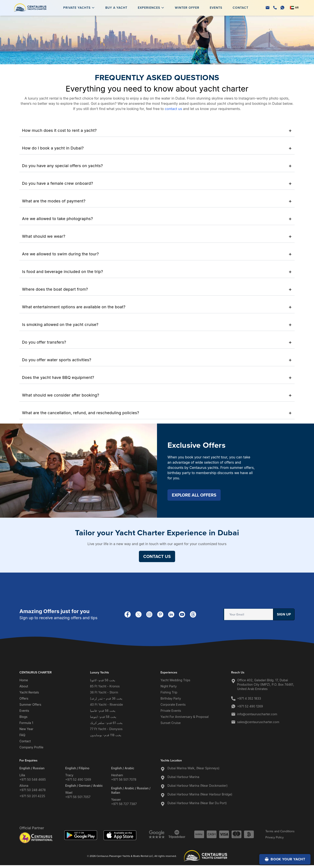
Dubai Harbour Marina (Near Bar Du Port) (197, 803)
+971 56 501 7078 (124, 779)
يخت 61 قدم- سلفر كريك (106, 723)
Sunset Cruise (171, 723)
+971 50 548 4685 (33, 779)
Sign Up (284, 614)
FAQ (22, 735)
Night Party (169, 686)
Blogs (23, 717)
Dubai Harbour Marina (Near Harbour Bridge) (200, 794)
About (24, 686)
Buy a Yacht (116, 8)
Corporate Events (173, 704)
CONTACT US (157, 556)
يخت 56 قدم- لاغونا (103, 680)
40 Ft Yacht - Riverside (107, 704)
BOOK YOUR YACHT (285, 859)
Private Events (171, 711)
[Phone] (275, 8)
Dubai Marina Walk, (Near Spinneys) (193, 768)
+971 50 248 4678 (32, 790)
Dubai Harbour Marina (183, 777)
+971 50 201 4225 (32, 796)
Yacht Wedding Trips (175, 680)
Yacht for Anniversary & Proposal (185, 717)
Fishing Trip (169, 692)
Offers (24, 698)
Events (216, 8)
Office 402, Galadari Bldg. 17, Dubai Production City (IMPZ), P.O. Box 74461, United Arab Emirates (266, 684)
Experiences (149, 8)
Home (24, 680)
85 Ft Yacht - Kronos (105, 686)
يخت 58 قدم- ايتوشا (103, 717)
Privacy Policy (275, 837)
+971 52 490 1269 (250, 706)
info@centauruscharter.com (257, 714)
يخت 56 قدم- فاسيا (103, 711)
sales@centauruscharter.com (258, 722)
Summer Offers (30, 704)
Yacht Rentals (29, 692)
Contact (241, 8)
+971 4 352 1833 (249, 698)
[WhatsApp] (282, 8)
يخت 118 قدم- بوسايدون (106, 735)
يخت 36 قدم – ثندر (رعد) (106, 698)
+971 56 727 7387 (124, 804)
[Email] (268, 8)
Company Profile (31, 747)
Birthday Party (171, 698)
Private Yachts (77, 8)
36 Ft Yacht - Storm (104, 692)
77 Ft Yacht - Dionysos (106, 729)
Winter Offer (187, 8)
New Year (26, 729)
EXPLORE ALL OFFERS (194, 495)
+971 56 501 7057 (78, 797)
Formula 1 (26, 723)
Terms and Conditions (280, 831)
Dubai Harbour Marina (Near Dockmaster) (198, 786)
